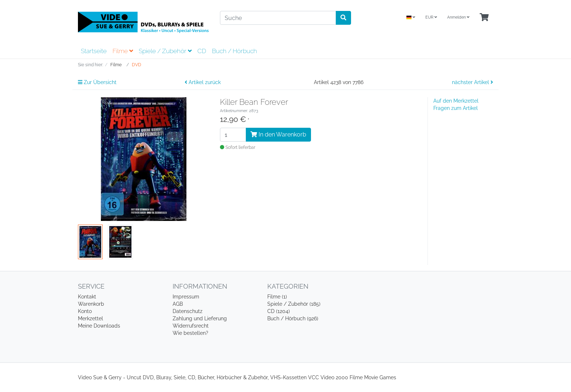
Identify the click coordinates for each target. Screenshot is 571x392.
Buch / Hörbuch (235, 51)
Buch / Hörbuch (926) (293, 318)
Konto (85, 311)
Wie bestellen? (190, 333)
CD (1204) (279, 311)
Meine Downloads (99, 326)
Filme (123, 51)
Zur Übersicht (97, 82)
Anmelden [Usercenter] (458, 17)
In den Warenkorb (278, 134)
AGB (178, 304)
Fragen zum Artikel (456, 108)
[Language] (411, 18)
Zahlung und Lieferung (200, 318)
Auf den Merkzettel (456, 101)
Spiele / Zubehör (165, 51)
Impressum (186, 297)
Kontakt (87, 297)
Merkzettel (90, 318)
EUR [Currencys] (431, 17)
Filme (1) (277, 297)
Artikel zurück (203, 82)
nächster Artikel (472, 82)
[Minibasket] (484, 18)
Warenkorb (91, 304)
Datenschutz (188, 311)
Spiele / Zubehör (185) (294, 304)
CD (202, 51)
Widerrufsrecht (191, 326)
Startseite (94, 51)
